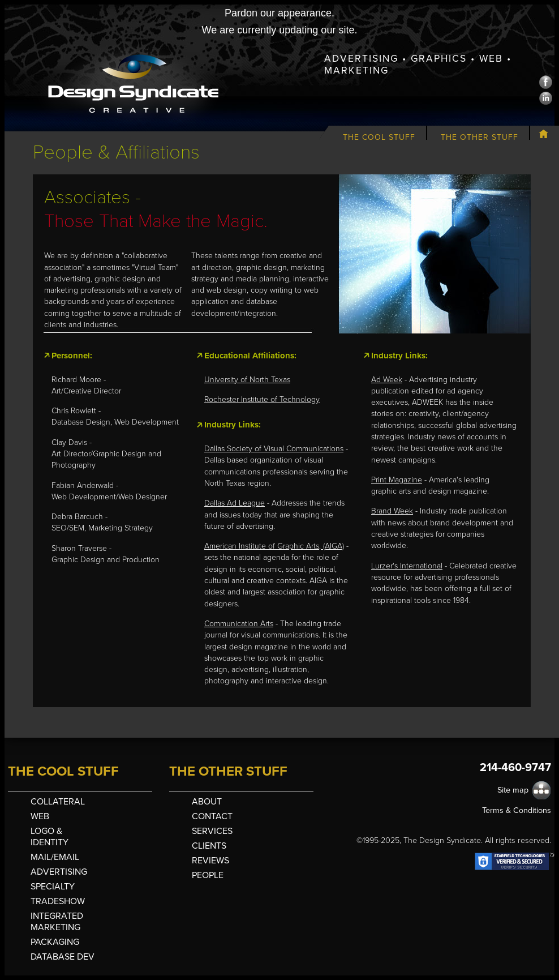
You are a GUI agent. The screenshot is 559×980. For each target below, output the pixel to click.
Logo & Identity (50, 837)
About (207, 802)
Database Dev (63, 957)
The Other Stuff (480, 137)
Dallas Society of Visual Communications (274, 449)
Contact (212, 816)
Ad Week (387, 380)
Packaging (55, 942)
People (208, 875)
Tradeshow (58, 901)
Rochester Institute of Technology (262, 399)
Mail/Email (55, 857)
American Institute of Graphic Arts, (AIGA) (274, 546)
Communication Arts (239, 624)
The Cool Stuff (379, 137)
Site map (513, 790)
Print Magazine (397, 480)
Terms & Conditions (517, 810)
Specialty (53, 887)
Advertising (59, 872)
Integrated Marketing (57, 922)
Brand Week (392, 511)
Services (212, 831)
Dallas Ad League (235, 503)
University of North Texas (247, 380)
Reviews (210, 861)
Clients (209, 846)
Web (40, 816)
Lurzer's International (407, 566)
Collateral (58, 802)
